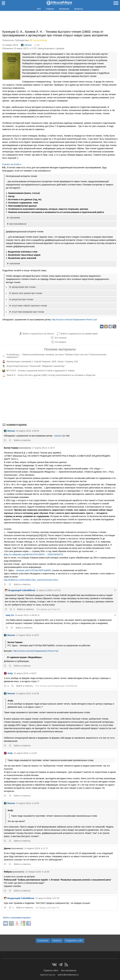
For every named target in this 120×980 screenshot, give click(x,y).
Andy (8, 673)
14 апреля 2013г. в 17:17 (36, 848)
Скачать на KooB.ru (12, 164)
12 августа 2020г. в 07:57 (47, 898)
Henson (26, 45)
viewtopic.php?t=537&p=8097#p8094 (33, 570)
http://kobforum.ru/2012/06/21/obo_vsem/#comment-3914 (31, 580)
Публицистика (22, 40)
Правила (57, 940)
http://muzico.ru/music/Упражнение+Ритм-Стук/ (74, 320)
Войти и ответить (22, 440)
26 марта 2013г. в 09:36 (28, 431)
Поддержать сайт (74, 940)
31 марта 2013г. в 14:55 (28, 803)
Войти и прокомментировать (17, 918)
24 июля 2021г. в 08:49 (26, 615)
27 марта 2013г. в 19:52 (28, 635)
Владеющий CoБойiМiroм (20, 590)
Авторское (64, 9)
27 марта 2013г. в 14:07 (44, 448)
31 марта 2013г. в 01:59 (28, 693)
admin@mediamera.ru (68, 975)
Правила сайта (51, 970)
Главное (50, 9)
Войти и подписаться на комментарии (79, 334)
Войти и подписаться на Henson (38, 334)
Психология (8, 40)
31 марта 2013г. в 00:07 (25, 673)
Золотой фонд (40, 40)
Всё (39, 9)
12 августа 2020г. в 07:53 (48, 590)
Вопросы (79, 9)
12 (38, 45)
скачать (58, 436)
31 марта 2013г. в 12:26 (25, 753)
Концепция (43, 940)
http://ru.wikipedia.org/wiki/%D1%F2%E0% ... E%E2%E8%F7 (34, 554)
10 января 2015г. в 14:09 (37, 872)
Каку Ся (56, 609)
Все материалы (69, 970)
